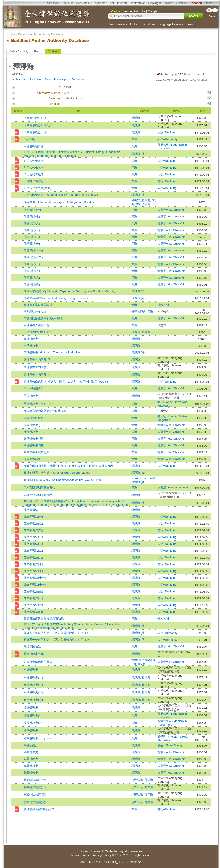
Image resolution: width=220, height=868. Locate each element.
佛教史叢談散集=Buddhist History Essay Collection (56, 298)
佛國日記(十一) (33, 250)
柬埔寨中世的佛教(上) (38, 367)
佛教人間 (163, 305)
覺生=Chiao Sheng (170, 745)
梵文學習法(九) (33, 530)
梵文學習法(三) (33, 591)
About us (67, 3)
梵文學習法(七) (33, 523)
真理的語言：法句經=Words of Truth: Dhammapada (57, 473)
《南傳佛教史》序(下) (38, 118)
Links (189, 24)
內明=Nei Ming (167, 132)
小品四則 (29, 139)
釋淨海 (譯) (139, 473)
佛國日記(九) (32, 223)
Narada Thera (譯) (143, 478)
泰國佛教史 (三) (34, 439)
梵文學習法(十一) (35, 578)
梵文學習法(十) (33, 564)
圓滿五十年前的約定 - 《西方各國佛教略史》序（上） (58, 640)
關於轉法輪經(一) (35, 780)
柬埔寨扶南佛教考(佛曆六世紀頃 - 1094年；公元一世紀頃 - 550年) (66, 382)
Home (209, 3)
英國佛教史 (31, 396)
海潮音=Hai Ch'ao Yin (171, 210)
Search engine (118, 24)
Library (84, 851)
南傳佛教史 (31, 339)
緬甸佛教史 (31, 730)
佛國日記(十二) (33, 257)
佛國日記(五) (32, 271)
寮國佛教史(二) (33, 685)
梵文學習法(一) (33, 517)
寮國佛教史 (31, 669)
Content (53, 52)
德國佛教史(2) (33, 723)
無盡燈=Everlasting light (173, 487)
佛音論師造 (139, 312)
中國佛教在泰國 (34, 146)
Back (212, 16)
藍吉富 (146, 332)
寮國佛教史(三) (33, 692)
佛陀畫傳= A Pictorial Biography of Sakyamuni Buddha (59, 202)
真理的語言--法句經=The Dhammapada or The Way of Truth (62, 480)
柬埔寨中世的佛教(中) (38, 375)
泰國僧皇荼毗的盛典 (37, 452)
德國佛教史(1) (33, 715)
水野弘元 (137, 780)
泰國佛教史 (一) (34, 425)
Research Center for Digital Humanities (117, 851)
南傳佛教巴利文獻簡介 (38, 332)
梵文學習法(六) (33, 605)
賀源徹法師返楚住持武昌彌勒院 (44, 619)
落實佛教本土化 (34, 654)
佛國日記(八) (32, 237)
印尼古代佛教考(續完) (38, 188)
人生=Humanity (167, 139)
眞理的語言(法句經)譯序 (39, 809)
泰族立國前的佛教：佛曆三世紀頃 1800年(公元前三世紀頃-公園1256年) (69, 466)
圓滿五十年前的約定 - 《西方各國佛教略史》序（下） (58, 633)
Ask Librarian (118, 3)
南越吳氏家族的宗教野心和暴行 (44, 318)
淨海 (134, 139)
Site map (53, 3)
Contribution (138, 3)
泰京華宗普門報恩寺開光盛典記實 (45, 411)
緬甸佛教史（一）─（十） (40, 738)
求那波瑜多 (143, 204)
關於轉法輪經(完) (35, 802)
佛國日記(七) (32, 217)
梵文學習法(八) (33, 557)
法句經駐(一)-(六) (35, 312)
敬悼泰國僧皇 (32, 646)
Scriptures (149, 24)
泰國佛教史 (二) (34, 432)
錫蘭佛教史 (31, 752)
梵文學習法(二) (33, 551)
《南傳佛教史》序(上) (38, 125)
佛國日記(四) (32, 284)
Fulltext (135, 24)
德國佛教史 (31, 707)
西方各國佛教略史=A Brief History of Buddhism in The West (62, 195)
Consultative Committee (91, 3)
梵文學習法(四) (33, 612)
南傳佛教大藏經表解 (37, 325)
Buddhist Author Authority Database (41, 34)
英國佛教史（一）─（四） (40, 404)
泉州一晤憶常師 (34, 388)
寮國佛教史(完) (33, 700)
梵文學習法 (31, 510)
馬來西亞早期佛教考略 (38, 495)
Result (38, 52)
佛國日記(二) (32, 230)
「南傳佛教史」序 (35, 132)
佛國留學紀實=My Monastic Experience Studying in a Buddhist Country (70, 291)
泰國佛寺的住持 (34, 418)
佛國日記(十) (32, 244)
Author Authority (19, 52)
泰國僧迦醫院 (32, 459)
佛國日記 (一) (32, 210)
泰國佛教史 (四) (34, 445)
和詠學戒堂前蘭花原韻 (38, 305)
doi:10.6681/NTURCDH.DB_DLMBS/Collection (111, 862)
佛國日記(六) (32, 278)
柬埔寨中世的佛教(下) (38, 360)
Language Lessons (171, 24)
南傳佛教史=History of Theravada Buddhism (52, 352)
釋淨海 (136, 118)
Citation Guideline (175, 3)
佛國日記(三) (32, 264)
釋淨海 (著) (139, 154)
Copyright (155, 3)
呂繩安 (136, 200)
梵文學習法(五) (33, 598)
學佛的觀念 (31, 745)
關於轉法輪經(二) (35, 787)
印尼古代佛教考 (34, 161)
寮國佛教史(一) (33, 677)
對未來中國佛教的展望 (38, 662)
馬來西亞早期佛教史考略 (39, 487)
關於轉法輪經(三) (35, 795)
